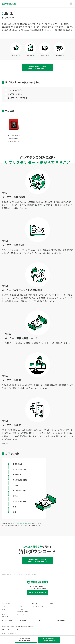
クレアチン (20, 609)
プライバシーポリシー (12, 627)
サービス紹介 (6, 603)
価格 (51, 603)
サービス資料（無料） (22, 523)
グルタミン (20, 607)
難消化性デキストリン (24, 612)
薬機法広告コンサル (7, 617)
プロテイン (5, 607)
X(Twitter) (5, 630)
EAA (3, 612)
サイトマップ (31, 627)
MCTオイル (21, 614)
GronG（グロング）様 (37, 607)
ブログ (41, 621)
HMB (3, 614)
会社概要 (4, 627)
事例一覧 (34, 603)
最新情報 (23, 621)
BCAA (4, 609)
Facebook (17, 630)
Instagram (11, 630)
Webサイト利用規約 (22, 627)
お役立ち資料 (61, 621)
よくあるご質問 (7, 621)
